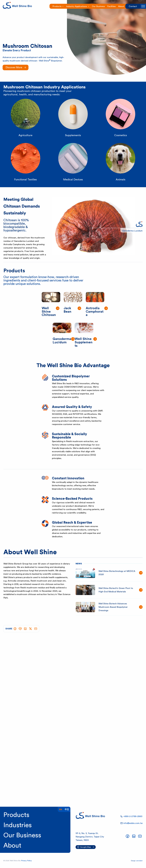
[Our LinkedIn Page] (134, 836)
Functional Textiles (25, 180)
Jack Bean (68, 310)
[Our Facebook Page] (128, 836)
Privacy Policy (26, 861)
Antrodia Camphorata (95, 312)
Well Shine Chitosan (49, 312)
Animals (121, 180)
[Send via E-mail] (36, 629)
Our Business (22, 835)
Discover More (14, 67)
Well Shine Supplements (84, 342)
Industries (18, 825)
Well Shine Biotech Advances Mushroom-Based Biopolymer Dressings (113, 607)
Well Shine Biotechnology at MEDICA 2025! (117, 573)
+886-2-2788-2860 (133, 816)
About (12, 846)
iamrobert (139, 861)
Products (16, 815)
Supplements (73, 135)
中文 (67, 809)
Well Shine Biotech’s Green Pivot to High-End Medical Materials (116, 590)
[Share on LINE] (20, 629)
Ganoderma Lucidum (62, 341)
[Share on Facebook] (15, 629)
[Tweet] (30, 629)
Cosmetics (121, 135)
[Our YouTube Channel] (140, 836)
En (61, 809)
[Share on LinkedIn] (25, 629)
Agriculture (25, 135)
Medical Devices (73, 180)
